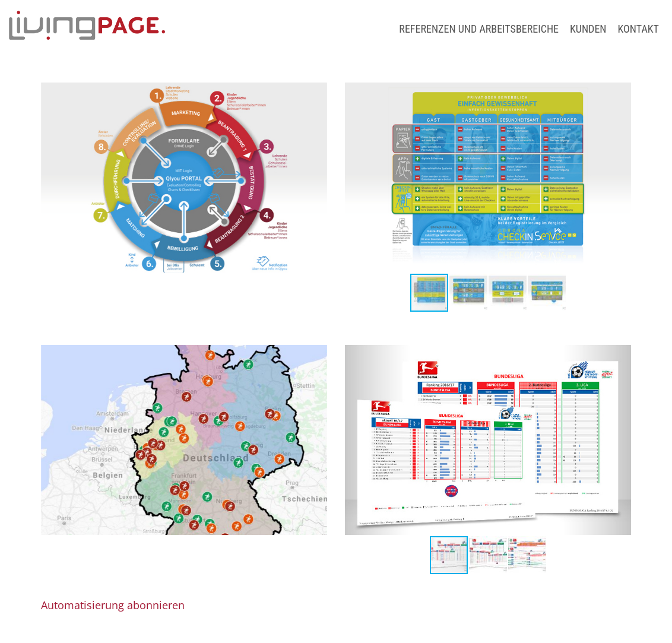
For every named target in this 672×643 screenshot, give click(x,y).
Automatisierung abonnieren (113, 605)
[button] (356, 178)
